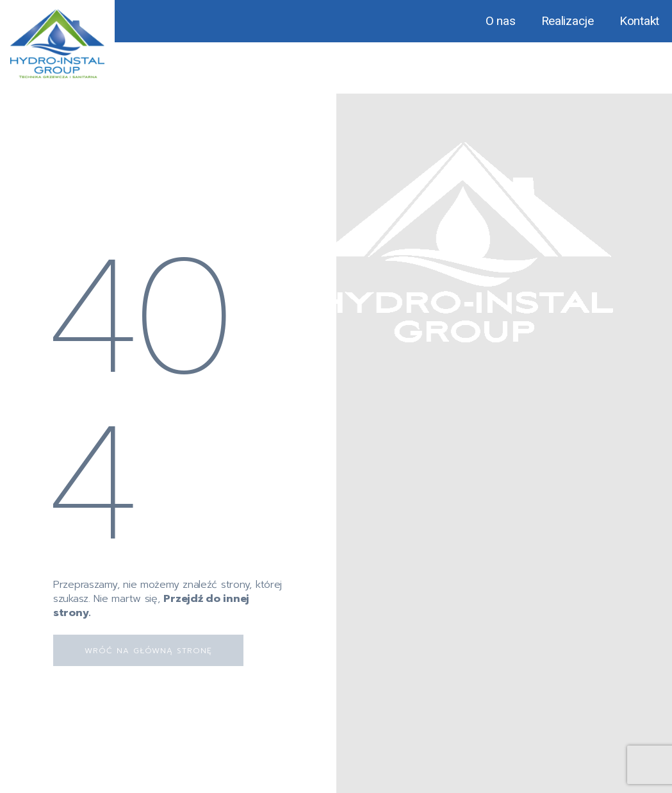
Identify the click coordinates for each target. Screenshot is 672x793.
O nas (501, 21)
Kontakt (639, 21)
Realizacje (568, 21)
